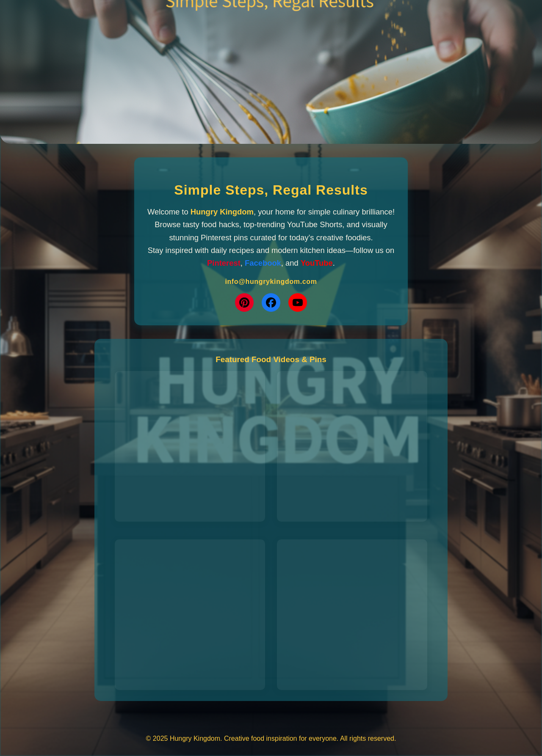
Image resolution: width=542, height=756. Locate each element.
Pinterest (224, 263)
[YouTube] (298, 302)
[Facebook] (271, 302)
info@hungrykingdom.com (271, 282)
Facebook (263, 263)
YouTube (317, 263)
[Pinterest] (244, 302)
